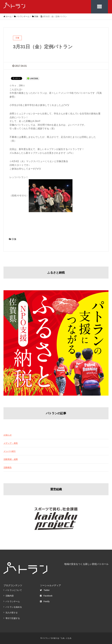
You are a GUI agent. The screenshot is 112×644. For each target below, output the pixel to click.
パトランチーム (13, 601)
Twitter (45, 590)
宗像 (14, 239)
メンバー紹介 (10, 451)
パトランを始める (14, 607)
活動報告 (8, 467)
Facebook (46, 596)
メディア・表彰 (11, 443)
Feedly (45, 601)
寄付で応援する (13, 618)
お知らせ (8, 435)
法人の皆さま (12, 613)
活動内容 (10, 596)
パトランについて (14, 590)
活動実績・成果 (11, 459)
